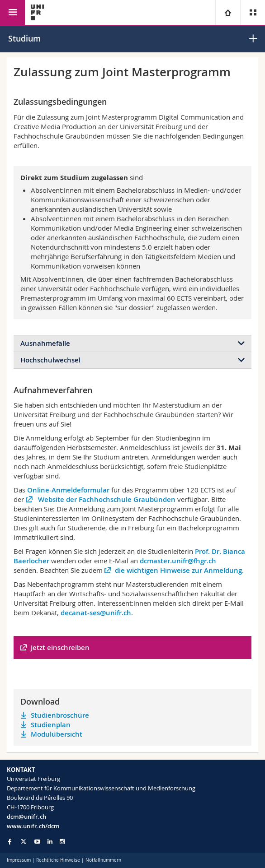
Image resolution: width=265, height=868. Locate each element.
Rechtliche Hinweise (58, 860)
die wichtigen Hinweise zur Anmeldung (178, 570)
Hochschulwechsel (50, 360)
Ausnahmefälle (45, 343)
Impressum (19, 860)
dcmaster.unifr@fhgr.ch (178, 561)
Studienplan (51, 725)
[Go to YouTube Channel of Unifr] (37, 842)
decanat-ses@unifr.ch (96, 613)
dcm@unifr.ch (26, 817)
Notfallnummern (103, 860)
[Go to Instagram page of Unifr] (62, 842)
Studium (24, 38)
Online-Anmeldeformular (68, 490)
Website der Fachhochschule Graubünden (106, 499)
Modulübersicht (57, 734)
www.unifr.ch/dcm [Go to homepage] (33, 826)
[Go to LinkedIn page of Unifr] (50, 842)
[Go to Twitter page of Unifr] (24, 841)
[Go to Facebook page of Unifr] (10, 841)
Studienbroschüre (60, 715)
